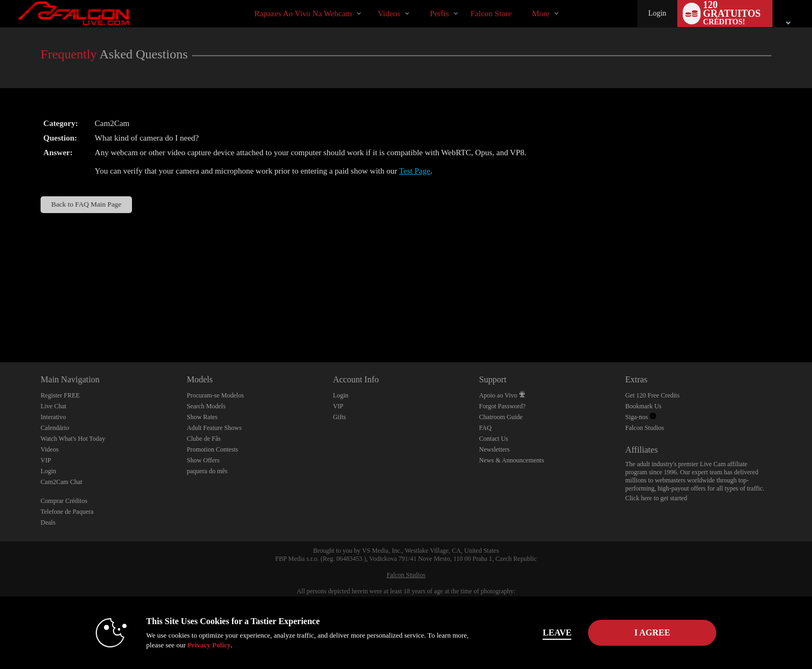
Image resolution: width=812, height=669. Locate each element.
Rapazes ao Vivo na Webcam (303, 14)
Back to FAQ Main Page (86, 204)
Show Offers (203, 460)
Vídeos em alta (369, 0)
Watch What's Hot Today (73, 439)
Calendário (55, 428)
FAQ (486, 428)
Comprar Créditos (64, 501)
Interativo (53, 417)
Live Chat (54, 406)
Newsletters (495, 449)
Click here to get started (656, 498)
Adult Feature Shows (214, 428)
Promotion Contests (212, 449)
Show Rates (202, 417)
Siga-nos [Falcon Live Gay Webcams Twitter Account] (641, 417)
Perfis (440, 14)
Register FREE (60, 395)
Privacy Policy (209, 645)
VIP (46, 460)
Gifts (339, 417)
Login (657, 13)
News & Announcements (512, 460)
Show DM (0, 322)
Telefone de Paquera (67, 512)
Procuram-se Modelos (215, 395)
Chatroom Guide (501, 417)
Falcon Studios (645, 428)
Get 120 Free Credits (652, 395)
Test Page (415, 171)
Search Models (206, 406)
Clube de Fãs (204, 439)
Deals (48, 522)
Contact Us (494, 439)
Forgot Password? (503, 406)
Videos (389, 14)
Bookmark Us (643, 406)
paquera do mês (207, 471)
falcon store (491, 14)
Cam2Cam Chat (61, 482)
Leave (557, 632)
